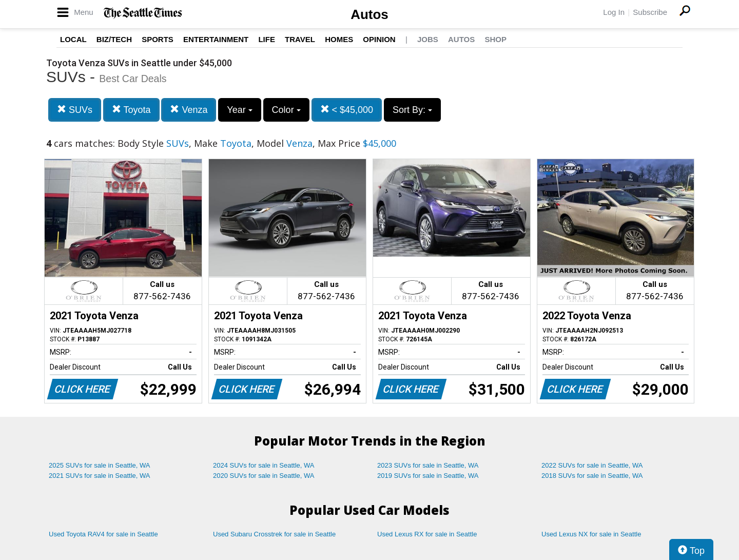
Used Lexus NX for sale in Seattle (591, 534)
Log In (614, 12)
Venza (189, 110)
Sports (158, 39)
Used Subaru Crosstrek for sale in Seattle (274, 534)
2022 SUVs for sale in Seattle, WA (592, 465)
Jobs (428, 39)
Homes (339, 39)
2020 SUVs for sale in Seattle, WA (264, 476)
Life (267, 39)
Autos (369, 14)
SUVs (75, 110)
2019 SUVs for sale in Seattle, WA (428, 476)
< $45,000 (347, 110)
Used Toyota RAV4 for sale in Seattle (103, 534)
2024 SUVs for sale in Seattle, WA (264, 465)
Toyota (131, 110)
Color (286, 110)
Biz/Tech (114, 39)
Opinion (379, 39)
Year (239, 110)
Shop (495, 39)
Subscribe (650, 12)
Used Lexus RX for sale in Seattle (427, 534)
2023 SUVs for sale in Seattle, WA (428, 465)
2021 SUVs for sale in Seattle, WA (100, 476)
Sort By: (412, 110)
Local (73, 39)
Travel (300, 39)
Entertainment (216, 39)
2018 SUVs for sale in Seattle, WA (592, 476)
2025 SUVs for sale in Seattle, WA (100, 465)
